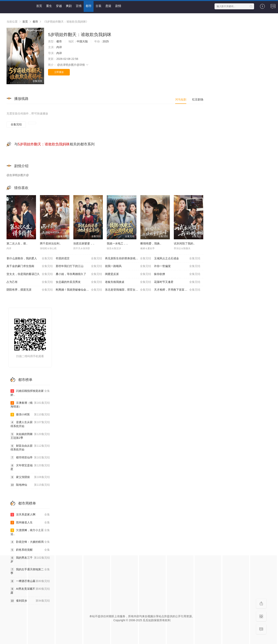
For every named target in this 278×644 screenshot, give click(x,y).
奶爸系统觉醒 (30, 550)
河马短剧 (181, 99)
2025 (106, 41)
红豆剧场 (198, 99)
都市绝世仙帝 (30, 458)
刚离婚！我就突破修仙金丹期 (79, 290)
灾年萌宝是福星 (30, 467)
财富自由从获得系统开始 (30, 448)
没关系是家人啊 (30, 515)
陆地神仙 (30, 485)
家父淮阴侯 (30, 477)
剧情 (118, 6)
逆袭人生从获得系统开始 (30, 424)
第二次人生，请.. (17, 243)
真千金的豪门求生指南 (30, 266)
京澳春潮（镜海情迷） (30, 405)
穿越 (59, 6)
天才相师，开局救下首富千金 (177, 290)
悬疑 (108, 6)
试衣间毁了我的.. (184, 243)
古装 (98, 6)
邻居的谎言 (79, 259)
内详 (59, 47)
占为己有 (30, 282)
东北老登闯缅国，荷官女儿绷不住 (128, 290)
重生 (49, 6)
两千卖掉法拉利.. (50, 243)
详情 (84, 65)
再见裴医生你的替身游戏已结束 (128, 259)
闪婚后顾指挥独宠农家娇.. (30, 393)
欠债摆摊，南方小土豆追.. (30, 532)
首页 (39, 6)
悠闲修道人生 (30, 523)
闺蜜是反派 (128, 274)
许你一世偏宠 (177, 266)
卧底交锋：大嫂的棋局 (30, 542)
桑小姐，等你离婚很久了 (79, 274)
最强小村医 (30, 415)
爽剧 (69, 6)
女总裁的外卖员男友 (79, 282)
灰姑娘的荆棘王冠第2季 (30, 436)
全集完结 (16, 124)
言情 (79, 6)
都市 (89, 6)
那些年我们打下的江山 (79, 266)
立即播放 (59, 72)
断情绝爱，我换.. (151, 243)
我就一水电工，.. (117, 243)
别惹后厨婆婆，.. (84, 243)
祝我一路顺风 (128, 266)
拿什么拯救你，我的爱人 (30, 259)
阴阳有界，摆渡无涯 (30, 290)
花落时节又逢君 (177, 282)
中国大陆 (82, 41)
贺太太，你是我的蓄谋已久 (30, 274)
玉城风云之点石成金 (177, 259)
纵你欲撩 (177, 274)
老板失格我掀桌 (128, 282)
